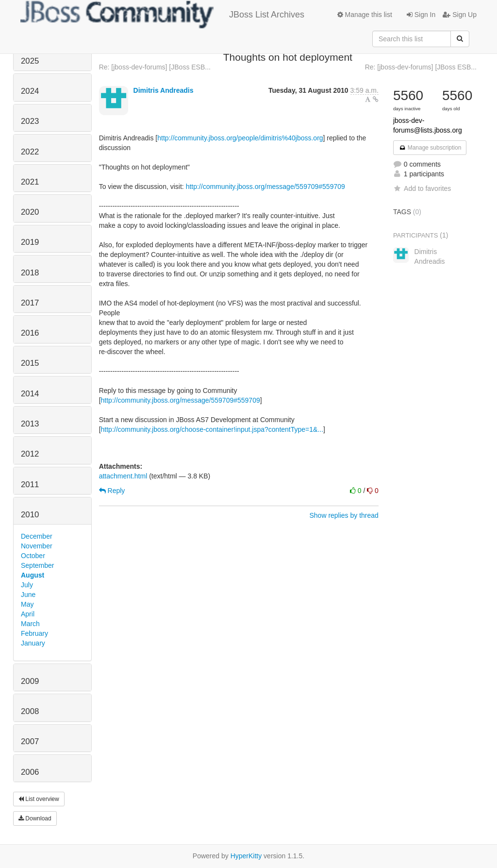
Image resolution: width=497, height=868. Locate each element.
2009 (30, 681)
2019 (30, 242)
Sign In (421, 15)
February (34, 633)
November (37, 546)
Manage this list (365, 15)
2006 (30, 772)
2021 (30, 182)
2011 (30, 485)
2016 (30, 333)
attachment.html (123, 476)
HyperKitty (246, 856)
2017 (30, 303)
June (28, 595)
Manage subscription (430, 148)
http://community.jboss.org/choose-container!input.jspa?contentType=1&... (212, 429)
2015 (30, 363)
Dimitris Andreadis (164, 90)
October (33, 556)
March (30, 624)
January (33, 643)
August (33, 575)
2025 (30, 61)
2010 (30, 515)
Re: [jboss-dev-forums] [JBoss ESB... (155, 67)
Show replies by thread (344, 515)
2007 (30, 741)
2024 (30, 91)
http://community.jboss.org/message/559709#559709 (265, 187)
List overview (39, 799)
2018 (30, 273)
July (27, 585)
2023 (30, 121)
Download (35, 818)
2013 (30, 424)
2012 (30, 454)
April (28, 614)
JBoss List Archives (162, 15)
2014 (30, 394)
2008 (30, 711)
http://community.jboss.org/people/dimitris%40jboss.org (240, 138)
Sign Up (460, 15)
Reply (112, 491)
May (27, 604)
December (37, 536)
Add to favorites (422, 188)
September (37, 565)
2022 (30, 152)
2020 (30, 212)
